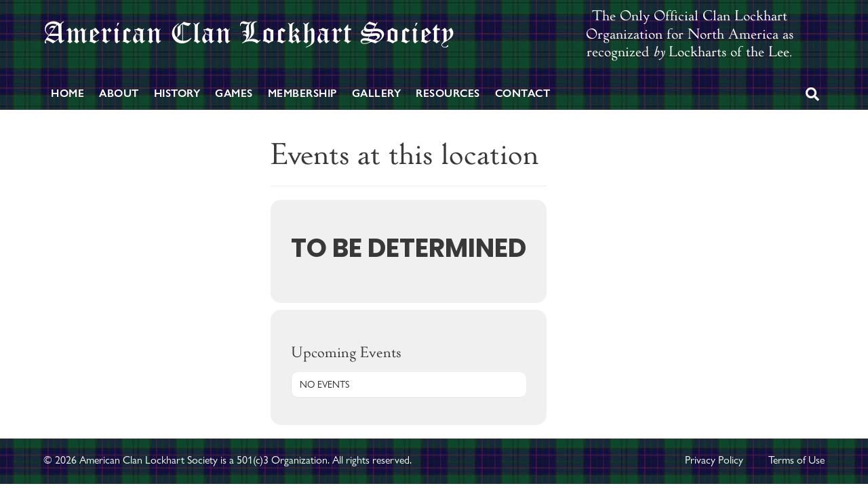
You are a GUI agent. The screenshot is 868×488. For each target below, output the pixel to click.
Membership (302, 93)
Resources (448, 93)
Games (234, 93)
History (177, 93)
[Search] (812, 94)
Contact (523, 93)
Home (67, 93)
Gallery (377, 93)
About (119, 93)
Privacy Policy (714, 460)
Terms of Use (796, 460)
